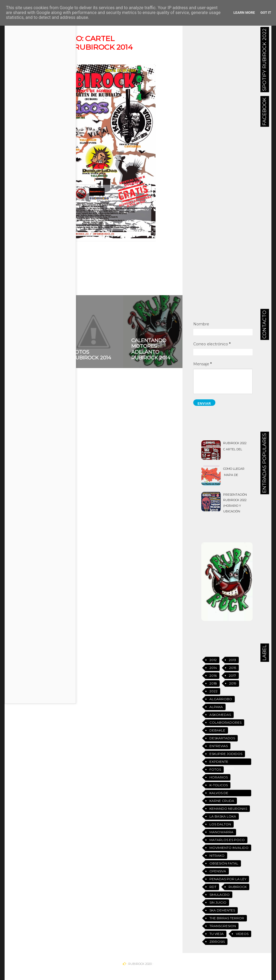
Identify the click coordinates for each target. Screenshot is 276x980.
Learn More (244, 13)
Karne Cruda (222, 801)
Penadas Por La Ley (228, 879)
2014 (43, 257)
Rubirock (238, 887)
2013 (232, 660)
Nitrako (217, 855)
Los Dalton (220, 824)
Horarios (219, 777)
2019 (233, 683)
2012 (213, 660)
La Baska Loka (223, 816)
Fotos (215, 769)
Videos (242, 934)
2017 (232, 676)
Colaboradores (225, 722)
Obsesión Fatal (224, 863)
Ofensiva (218, 871)
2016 (213, 676)
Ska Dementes (222, 910)
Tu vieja (217, 934)
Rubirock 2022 (235, 443)
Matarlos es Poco (227, 840)
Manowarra (221, 832)
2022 (213, 691)
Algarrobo (221, 699)
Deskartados (222, 738)
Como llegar (234, 469)
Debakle (217, 730)
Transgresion (223, 926)
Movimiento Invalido (229, 848)
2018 (213, 683)
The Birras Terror (227, 918)
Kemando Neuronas (228, 809)
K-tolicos (219, 785)
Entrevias (219, 746)
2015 (233, 668)
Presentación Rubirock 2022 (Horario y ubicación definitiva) (235, 506)
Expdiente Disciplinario (222, 762)
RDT (213, 887)
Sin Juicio (218, 902)
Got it (266, 13)
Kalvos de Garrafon (219, 794)
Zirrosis (217, 942)
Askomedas (220, 715)
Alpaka (216, 707)
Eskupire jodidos (226, 754)
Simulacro (220, 895)
